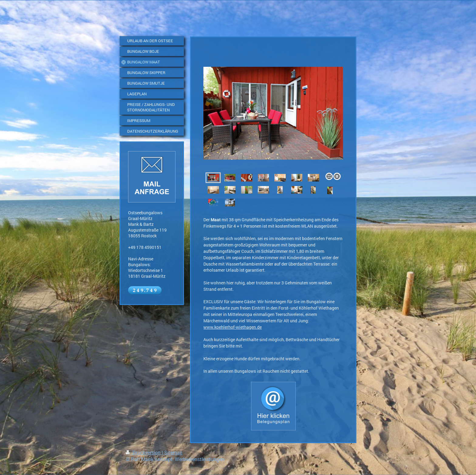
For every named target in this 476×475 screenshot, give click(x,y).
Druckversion (144, 452)
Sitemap (173, 452)
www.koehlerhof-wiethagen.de (233, 327)
